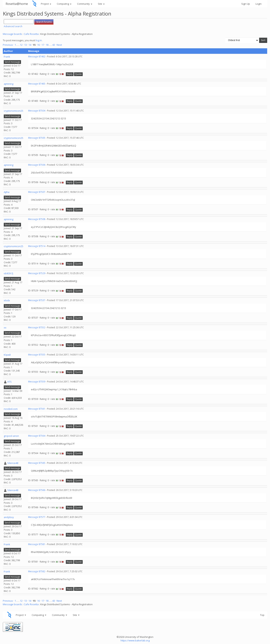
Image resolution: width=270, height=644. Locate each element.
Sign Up (246, 4)
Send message (12, 62)
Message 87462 (37, 56)
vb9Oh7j (8, 273)
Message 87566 (37, 490)
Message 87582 (37, 571)
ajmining (9, 84)
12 (21, 45)
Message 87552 (37, 327)
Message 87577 (37, 517)
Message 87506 (37, 165)
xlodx (7, 300)
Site (101, 4)
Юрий (7, 355)
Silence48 (13, 463)
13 (25, 45)
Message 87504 (37, 111)
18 (47, 45)
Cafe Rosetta (31, 34)
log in (39, 40)
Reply (70, 74)
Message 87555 (37, 355)
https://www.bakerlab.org (135, 640)
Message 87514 (37, 246)
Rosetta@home (17, 4)
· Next (59, 45)
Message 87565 (37, 463)
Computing (64, 4)
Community (85, 4)
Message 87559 (37, 382)
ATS (9, 382)
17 (43, 45)
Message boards (12, 34)
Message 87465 (37, 84)
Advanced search (13, 26)
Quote (78, 74)
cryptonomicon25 (13, 111)
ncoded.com (11, 409)
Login (259, 4)
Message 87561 (37, 409)
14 (30, 45)
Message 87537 (37, 300)
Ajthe (7, 192)
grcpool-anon (11, 436)
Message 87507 (37, 192)
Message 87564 (37, 436)
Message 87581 (37, 544)
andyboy (9, 517)
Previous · (9, 45)
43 (54, 45)
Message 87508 (37, 219)
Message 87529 (37, 273)
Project (46, 4)
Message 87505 (37, 138)
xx (5, 328)
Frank (7, 57)
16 (38, 45)
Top (262, 615)
